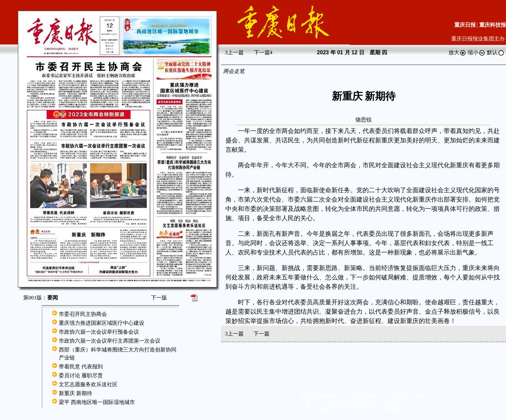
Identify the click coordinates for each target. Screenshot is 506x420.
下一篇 (263, 52)
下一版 (159, 298)
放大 (457, 52)
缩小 (477, 52)
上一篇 (234, 52)
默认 (496, 52)
